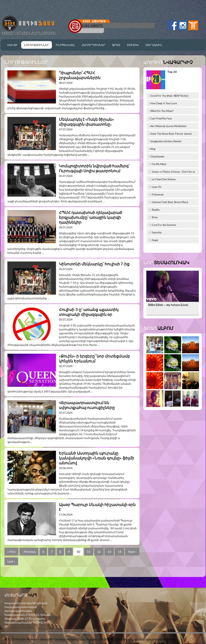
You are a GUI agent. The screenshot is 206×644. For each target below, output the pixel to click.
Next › (132, 552)
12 (99, 552)
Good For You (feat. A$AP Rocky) (169, 96)
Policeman (158, 194)
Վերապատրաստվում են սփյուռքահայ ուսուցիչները (87, 405)
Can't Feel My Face (161, 118)
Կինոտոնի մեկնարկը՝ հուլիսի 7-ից (94, 264)
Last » (11, 561)
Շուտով (133, 45)
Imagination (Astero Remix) (166, 141)
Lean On (157, 187)
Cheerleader (157, 156)
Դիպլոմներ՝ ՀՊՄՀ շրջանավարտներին (80, 75)
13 (109, 552)
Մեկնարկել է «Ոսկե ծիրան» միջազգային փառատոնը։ (86, 122)
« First (11, 552)
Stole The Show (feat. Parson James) (171, 134)
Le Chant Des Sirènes (164, 179)
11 (89, 552)
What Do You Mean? (162, 111)
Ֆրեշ (116, 45)
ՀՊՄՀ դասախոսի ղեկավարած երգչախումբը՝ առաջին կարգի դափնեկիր (90, 217)
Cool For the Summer (164, 225)
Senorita (157, 232)
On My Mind (159, 164)
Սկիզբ (12, 45)
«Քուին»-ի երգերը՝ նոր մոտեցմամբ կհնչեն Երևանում (94, 358)
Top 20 (172, 72)
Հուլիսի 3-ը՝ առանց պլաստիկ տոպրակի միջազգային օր (89, 312)
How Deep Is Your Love (164, 103)
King (153, 149)
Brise (155, 217)
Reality (156, 210)
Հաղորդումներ (93, 45)
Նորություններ (37, 45)
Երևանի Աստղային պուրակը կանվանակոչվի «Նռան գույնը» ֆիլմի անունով (96, 458)
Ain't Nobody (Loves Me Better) (168, 126)
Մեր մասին (154, 45)
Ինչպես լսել (65, 45)
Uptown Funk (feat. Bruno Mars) (170, 202)
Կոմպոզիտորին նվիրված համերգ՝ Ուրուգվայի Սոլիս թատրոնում (94, 168)
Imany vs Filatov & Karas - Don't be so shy (174, 173)
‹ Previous (29, 552)
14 (120, 552)
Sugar (155, 240)
